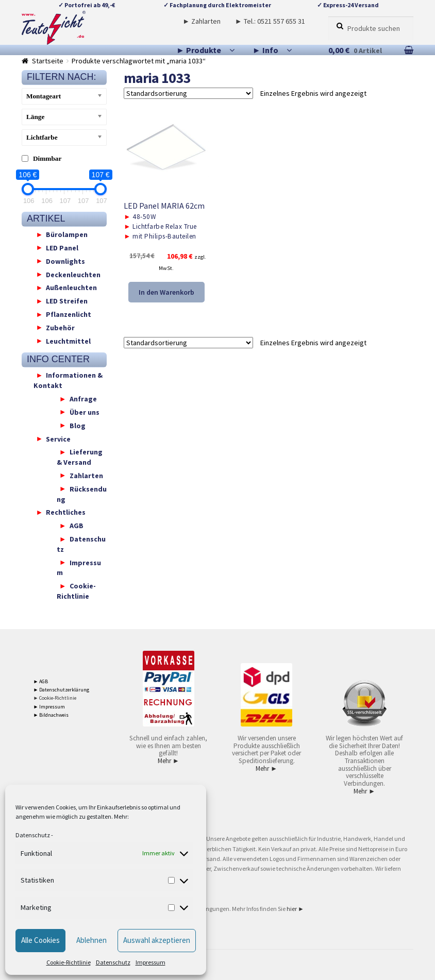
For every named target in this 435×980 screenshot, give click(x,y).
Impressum (150, 962)
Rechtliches (66, 512)
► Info (265, 50)
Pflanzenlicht (69, 314)
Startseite (48, 61)
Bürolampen (67, 234)
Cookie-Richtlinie (69, 962)
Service (58, 438)
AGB (77, 526)
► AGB (41, 681)
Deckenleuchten (73, 274)
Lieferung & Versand (80, 457)
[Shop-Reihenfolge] (188, 93)
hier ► (295, 909)
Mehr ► (169, 761)
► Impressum (49, 707)
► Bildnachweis (51, 715)
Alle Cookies (40, 940)
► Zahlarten (202, 21)
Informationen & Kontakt (68, 380)
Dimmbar (47, 158)
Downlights (65, 261)
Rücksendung (82, 494)
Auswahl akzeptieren (157, 940)
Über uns (85, 412)
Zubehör (60, 327)
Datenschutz (33, 835)
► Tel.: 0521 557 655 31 (270, 21)
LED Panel (62, 247)
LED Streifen (67, 301)
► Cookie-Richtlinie (55, 698)
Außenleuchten (71, 288)
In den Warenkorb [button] (166, 292)
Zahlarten (86, 475)
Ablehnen (91, 940)
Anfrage (83, 399)
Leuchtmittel (68, 341)
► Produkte (199, 50)
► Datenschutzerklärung (62, 690)
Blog (78, 425)
